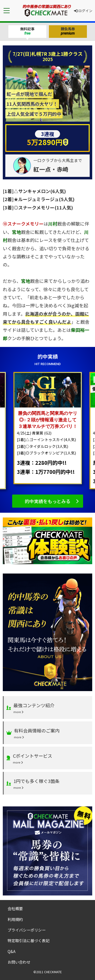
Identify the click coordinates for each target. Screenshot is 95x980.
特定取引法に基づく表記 (29, 940)
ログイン (83, 11)
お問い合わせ (19, 962)
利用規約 (15, 919)
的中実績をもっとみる (48, 501)
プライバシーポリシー (27, 930)
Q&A (12, 951)
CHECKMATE (53, 972)
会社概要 (15, 908)
